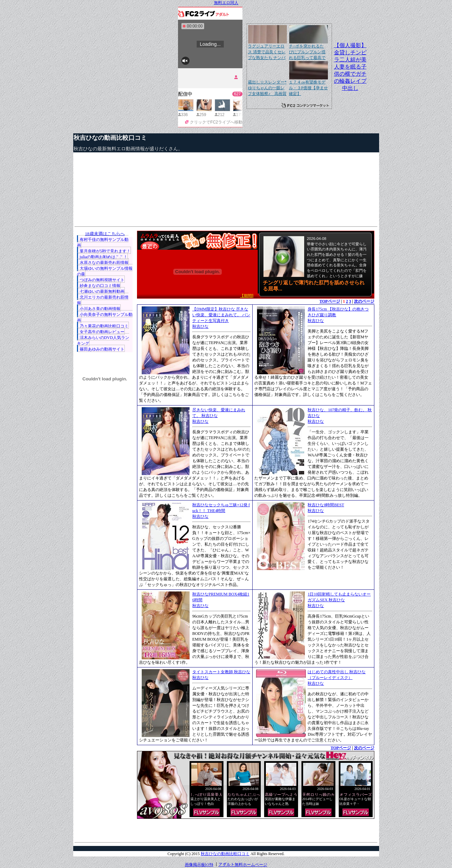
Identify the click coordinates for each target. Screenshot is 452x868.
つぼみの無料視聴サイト (102, 280)
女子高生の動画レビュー (102, 332)
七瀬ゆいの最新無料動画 (102, 291)
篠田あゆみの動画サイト (102, 349)
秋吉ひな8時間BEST (326, 505)
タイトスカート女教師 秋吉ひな (221, 672)
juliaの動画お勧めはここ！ (104, 257)
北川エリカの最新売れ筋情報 (103, 300)
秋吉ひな (200, 326)
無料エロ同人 (226, 3)
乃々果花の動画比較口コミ (104, 326)
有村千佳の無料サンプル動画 (103, 242)
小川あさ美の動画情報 (100, 309)
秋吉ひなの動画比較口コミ (110, 138)
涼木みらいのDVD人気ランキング (103, 341)
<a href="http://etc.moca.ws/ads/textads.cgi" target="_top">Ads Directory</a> (256, 829)
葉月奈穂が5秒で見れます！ (105, 251)
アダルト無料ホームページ (243, 865)
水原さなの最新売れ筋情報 (104, 263)
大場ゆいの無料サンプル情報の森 (105, 271)
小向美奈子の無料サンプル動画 (105, 317)
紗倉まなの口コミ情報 (100, 286)
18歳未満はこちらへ (105, 234)
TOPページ (330, 301)
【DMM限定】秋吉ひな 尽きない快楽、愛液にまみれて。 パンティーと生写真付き (221, 315)
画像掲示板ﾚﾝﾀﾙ (199, 865)
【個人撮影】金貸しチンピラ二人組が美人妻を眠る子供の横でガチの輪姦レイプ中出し (350, 67)
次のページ (364, 301)
